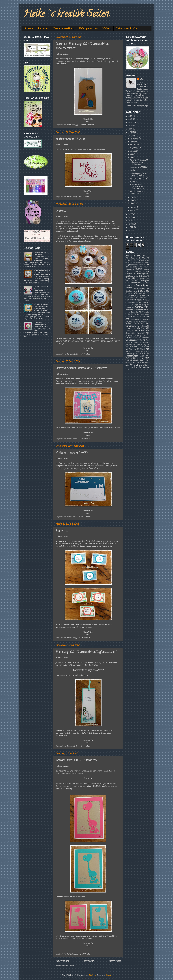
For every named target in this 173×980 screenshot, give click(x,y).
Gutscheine (130, 296)
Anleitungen (142, 260)
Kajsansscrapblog (140, 305)
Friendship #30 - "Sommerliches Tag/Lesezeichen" (86, 652)
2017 (130, 214)
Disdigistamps (140, 272)
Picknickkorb (130, 336)
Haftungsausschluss (88, 28)
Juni (132, 158)
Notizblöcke (140, 328)
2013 (130, 227)
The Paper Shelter (132, 347)
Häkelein (147, 300)
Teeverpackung (141, 345)
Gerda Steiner (141, 291)
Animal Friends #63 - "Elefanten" (77, 760)
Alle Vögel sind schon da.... (41, 288)
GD (146, 283)
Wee (147, 356)
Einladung (144, 276)
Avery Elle (136, 263)
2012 (130, 231)
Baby (144, 263)
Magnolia (129, 322)
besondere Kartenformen (139, 367)
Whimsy (138, 361)
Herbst (129, 300)
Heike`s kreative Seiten (66, 15)
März (133, 204)
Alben (144, 258)
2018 (130, 136)
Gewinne (129, 293)
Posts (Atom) (69, 966)
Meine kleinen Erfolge (127, 28)
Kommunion (133, 315)
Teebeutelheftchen (141, 342)
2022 (131, 123)
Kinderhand (130, 310)
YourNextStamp (144, 365)
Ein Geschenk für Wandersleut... (40, 254)
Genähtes (129, 291)
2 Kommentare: (85, 517)
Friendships (101, 59)
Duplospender (134, 276)
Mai (132, 198)
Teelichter (129, 345)
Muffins (61, 211)
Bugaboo (129, 265)
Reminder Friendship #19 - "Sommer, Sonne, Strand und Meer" (42, 307)
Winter (132, 365)
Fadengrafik (145, 281)
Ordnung (129, 331)
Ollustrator (93, 975)
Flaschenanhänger (135, 283)
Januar (133, 210)
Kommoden (145, 312)
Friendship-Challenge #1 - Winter (42, 272)
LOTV (128, 317)
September (135, 148)
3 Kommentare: (85, 638)
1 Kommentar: (84, 197)
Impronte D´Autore (135, 302)
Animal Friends (103, 771)
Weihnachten (137, 358)
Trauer (143, 349)
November (134, 142)
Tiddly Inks (145, 347)
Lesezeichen (135, 319)
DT (136, 269)
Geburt (129, 286)
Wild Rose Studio (143, 363)
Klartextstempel (142, 310)
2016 (130, 218)
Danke (145, 270)
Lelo (147, 317)
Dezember (134, 138)
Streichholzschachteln (134, 340)
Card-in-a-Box (139, 265)
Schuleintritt (134, 338)
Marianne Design (133, 324)
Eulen (128, 278)
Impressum (43, 28)
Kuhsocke (144, 315)
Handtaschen (142, 298)
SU (148, 335)
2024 (131, 116)
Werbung (107, 28)
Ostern (137, 331)
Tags (148, 340)
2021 (130, 126)
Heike (141, 79)
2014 (130, 224)
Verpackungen (132, 356)
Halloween (143, 296)
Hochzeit (138, 300)
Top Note (133, 349)
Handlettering (130, 298)
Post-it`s (62, 531)
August (133, 151)
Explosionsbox (141, 278)
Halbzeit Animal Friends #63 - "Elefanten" (82, 368)
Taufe (130, 342)
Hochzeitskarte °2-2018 (70, 139)
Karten (139, 307)
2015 (130, 221)
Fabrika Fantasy (131, 281)
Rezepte (140, 336)
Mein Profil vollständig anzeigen (137, 106)
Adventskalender (131, 258)
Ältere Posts (115, 961)
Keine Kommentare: (87, 125)
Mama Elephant (141, 322)
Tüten (128, 351)
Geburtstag (143, 286)
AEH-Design (130, 256)
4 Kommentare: (85, 746)
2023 (131, 119)
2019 (130, 132)
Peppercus (140, 333)
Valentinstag (130, 354)
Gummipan (143, 294)
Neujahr (129, 328)
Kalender (129, 308)
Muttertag (143, 326)
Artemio (128, 263)
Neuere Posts (62, 961)
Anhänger (129, 260)
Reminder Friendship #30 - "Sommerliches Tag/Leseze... (139, 162)
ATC (144, 256)
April (132, 201)
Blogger (108, 975)
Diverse (129, 274)
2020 (131, 129)
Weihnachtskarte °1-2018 (72, 453)
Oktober (134, 145)
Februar (133, 207)
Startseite (29, 28)
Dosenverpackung (143, 274)
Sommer (144, 338)
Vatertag (143, 354)
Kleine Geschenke (132, 312)
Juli (132, 154)
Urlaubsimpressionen (140, 351)
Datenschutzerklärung (64, 28)
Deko (128, 272)
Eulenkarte (38, 323)
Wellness (129, 361)
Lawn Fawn (139, 317)
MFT (145, 319)
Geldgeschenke (140, 289)
